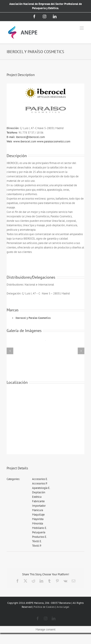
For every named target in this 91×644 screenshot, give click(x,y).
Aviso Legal (63, 607)
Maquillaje (38, 515)
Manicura (38, 510)
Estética (37, 497)
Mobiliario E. (40, 528)
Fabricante (38, 501)
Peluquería (39, 532)
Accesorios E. (40, 479)
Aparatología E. (41, 488)
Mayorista (38, 519)
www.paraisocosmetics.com (54, 141)
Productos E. (40, 537)
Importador (39, 506)
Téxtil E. (37, 541)
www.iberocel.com (25, 141)
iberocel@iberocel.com (30, 137)
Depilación (39, 492)
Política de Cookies (44, 607)
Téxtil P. (37, 546)
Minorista (38, 523)
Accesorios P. (40, 483)
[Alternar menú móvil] (82, 28)
